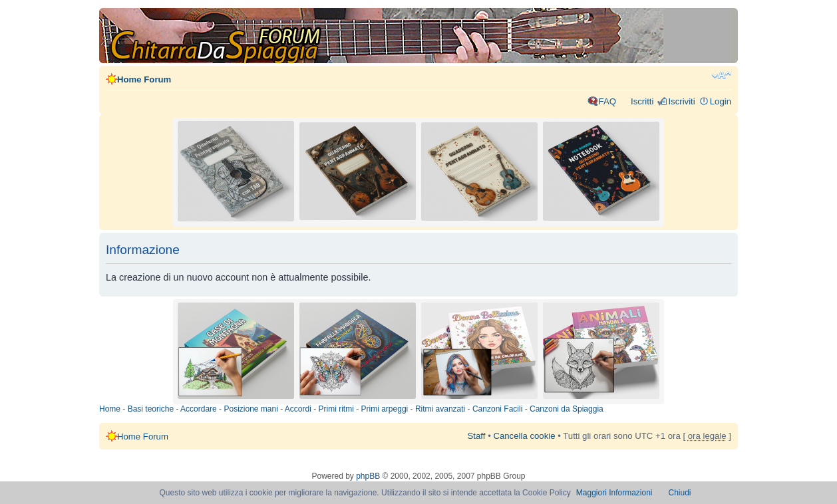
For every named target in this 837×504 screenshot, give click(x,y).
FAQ (607, 101)
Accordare (199, 409)
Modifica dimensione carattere (722, 75)
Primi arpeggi (385, 409)
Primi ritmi (336, 409)
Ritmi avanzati (440, 409)
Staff (477, 436)
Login (721, 101)
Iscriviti (681, 101)
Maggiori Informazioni (614, 493)
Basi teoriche (151, 409)
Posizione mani (251, 409)
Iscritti (642, 101)
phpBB (368, 476)
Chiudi (680, 493)
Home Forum (144, 79)
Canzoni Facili (497, 409)
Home (110, 409)
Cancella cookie (524, 436)
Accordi (298, 409)
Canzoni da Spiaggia (567, 409)
